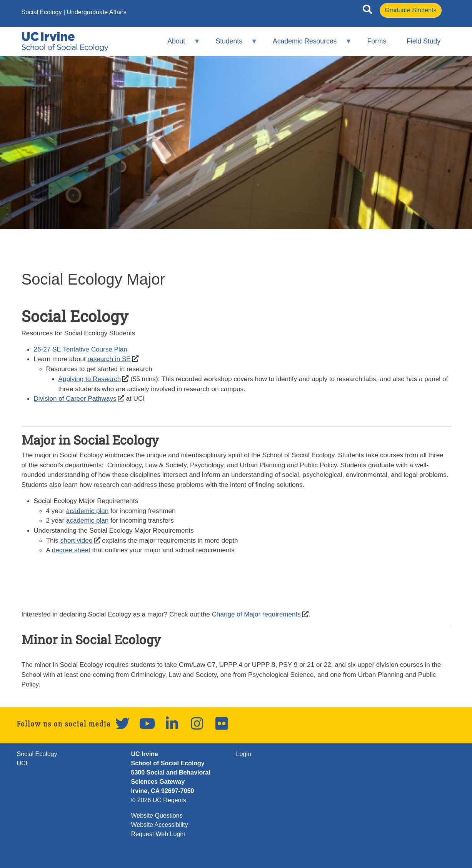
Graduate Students (410, 10)
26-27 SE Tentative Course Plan (81, 349)
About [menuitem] (179, 44)
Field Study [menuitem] (424, 41)
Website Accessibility (160, 825)
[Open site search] (367, 11)
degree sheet (71, 550)
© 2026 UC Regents (159, 800)
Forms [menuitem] (377, 41)
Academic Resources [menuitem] (307, 44)
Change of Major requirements (256, 614)
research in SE (109, 359)
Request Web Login (158, 834)
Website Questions (157, 816)
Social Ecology (42, 12)
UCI (22, 763)
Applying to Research (90, 379)
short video (77, 540)
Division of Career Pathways (75, 398)
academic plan (87, 511)
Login (244, 754)
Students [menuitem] (231, 44)
